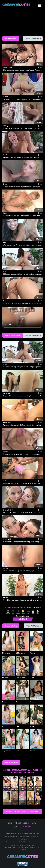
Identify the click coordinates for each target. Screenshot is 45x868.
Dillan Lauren (8, 67)
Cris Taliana (7, 155)
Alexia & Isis (7, 539)
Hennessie (7, 393)
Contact (15, 842)
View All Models (33, 626)
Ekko (18, 726)
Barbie (5, 213)
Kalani (18, 751)
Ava (4, 242)
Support (9, 842)
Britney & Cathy (8, 510)
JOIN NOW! (25, 826)
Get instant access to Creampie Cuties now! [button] (22, 811)
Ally (4, 301)
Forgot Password (11, 833)
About (18, 823)
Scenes (26, 823)
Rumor (5, 97)
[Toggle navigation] (40, 6)
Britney (6, 126)
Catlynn (6, 568)
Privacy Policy (23, 839)
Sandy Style (7, 422)
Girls (34, 823)
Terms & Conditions (24, 833)
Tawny (32, 751)
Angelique (6, 751)
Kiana (5, 271)
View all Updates (32, 335)
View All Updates (32, 38)
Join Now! (23, 619)
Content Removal (24, 842)
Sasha (5, 481)
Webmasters (35, 842)
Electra (5, 597)
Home (9, 823)
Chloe (5, 184)
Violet (32, 726)
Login (14, 826)
